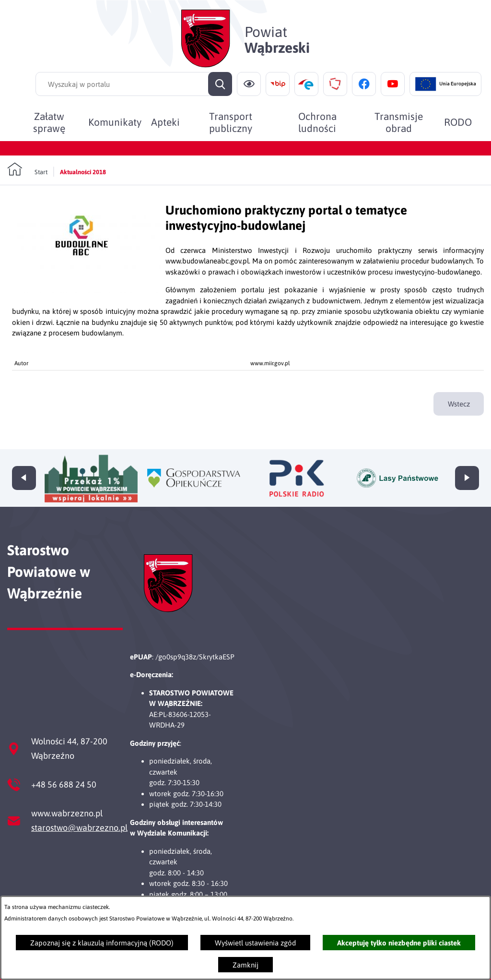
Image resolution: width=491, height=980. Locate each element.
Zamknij (245, 965)
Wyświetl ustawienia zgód (255, 943)
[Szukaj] (220, 84)
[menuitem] (49, 122)
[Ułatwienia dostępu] (249, 84)
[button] (89, 291)
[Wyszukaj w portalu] (134, 84)
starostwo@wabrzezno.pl (79, 828)
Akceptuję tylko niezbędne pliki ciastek (399, 943)
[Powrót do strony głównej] (27, 169)
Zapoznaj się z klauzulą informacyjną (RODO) (102, 943)
